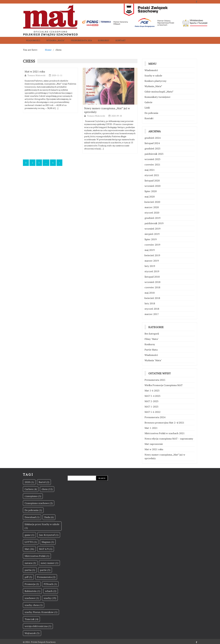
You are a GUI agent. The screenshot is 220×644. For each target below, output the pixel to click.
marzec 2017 (152, 314)
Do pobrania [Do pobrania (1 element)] (33, 510)
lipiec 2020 (151, 191)
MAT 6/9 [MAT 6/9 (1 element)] (46, 549)
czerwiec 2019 (152, 245)
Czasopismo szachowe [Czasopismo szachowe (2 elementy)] (39, 503)
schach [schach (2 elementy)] (51, 591)
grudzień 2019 (152, 218)
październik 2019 (154, 223)
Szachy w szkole (153, 76)
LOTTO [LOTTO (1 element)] (31, 542)
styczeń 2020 (152, 213)
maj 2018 (150, 293)
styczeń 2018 (152, 309)
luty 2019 (150, 266)
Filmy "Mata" (152, 339)
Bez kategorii (152, 334)
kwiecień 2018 (152, 298)
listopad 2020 (152, 181)
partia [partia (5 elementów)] (30, 570)
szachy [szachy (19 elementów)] (50, 598)
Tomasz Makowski (37, 75)
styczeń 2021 (152, 175)
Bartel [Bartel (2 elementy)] (44, 482)
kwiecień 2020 (152, 202)
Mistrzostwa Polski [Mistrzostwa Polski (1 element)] (37, 556)
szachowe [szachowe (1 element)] (32, 598)
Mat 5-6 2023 (152, 391)
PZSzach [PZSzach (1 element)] (50, 584)
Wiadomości (33, 40)
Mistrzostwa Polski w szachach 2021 (165, 433)
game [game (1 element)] (29, 535)
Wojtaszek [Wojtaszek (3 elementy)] (32, 633)
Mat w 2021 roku (35, 71)
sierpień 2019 (152, 234)
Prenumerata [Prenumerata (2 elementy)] (46, 577)
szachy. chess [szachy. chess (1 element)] (34, 605)
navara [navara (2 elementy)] (30, 563)
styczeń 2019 (152, 271)
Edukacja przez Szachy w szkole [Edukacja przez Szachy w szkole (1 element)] (42, 526)
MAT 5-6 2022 (152, 412)
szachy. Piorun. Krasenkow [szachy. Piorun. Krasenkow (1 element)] (41, 612)
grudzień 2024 (152, 138)
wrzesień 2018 (152, 282)
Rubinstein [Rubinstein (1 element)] (32, 591)
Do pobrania (151, 113)
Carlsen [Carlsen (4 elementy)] (31, 489)
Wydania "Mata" (153, 360)
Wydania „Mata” (56, 40)
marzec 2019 (152, 261)
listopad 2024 (152, 143)
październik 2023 (154, 154)
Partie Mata (151, 350)
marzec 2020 (152, 207)
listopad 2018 (152, 277)
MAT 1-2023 (151, 407)
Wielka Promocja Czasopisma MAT (164, 385)
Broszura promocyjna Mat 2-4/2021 (164, 423)
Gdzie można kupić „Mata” (159, 92)
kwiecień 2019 (152, 255)
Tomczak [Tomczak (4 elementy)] (31, 619)
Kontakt (121, 40)
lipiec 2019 (151, 239)
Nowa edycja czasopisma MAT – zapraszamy (169, 439)
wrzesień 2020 (152, 186)
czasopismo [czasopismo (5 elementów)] (33, 496)
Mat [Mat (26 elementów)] (29, 549)
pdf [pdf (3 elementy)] (28, 577)
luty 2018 (150, 303)
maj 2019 (150, 250)
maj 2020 (150, 197)
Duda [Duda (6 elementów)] (49, 517)
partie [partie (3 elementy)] (45, 570)
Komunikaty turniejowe (157, 97)
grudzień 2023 (152, 148)
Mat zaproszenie (154, 444)
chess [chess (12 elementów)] (47, 489)
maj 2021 (150, 170)
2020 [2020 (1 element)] (29, 482)
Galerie (148, 102)
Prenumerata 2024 (81, 40)
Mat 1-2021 (151, 428)
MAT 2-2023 (151, 401)
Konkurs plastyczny (155, 81)
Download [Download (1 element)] (32, 517)
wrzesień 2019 (152, 229)
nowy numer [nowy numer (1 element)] (49, 563)
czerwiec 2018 (152, 287)
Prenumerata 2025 (155, 380)
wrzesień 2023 (152, 159)
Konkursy (104, 40)
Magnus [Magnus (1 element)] (48, 542)
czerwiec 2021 (152, 165)
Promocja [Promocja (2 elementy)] (32, 584)
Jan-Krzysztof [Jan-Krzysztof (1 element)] (49, 535)
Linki (147, 108)
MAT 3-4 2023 (152, 396)
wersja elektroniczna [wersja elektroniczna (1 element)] (38, 626)
